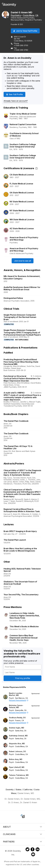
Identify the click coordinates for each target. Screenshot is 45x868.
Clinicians (22, 834)
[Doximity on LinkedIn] (38, 850)
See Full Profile (15, 94)
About (22, 827)
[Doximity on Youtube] (33, 855)
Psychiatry (16, 15)
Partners (22, 842)
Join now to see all (23, 261)
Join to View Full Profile (25, 31)
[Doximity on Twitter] (27, 850)
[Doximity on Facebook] (33, 850)
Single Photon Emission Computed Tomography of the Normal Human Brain (20, 317)
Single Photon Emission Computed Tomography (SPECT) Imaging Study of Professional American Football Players (22, 332)
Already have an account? (16, 101)
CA (37, 15)
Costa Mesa (29, 15)
